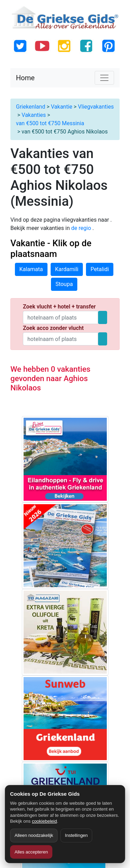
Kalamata (31, 269)
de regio (82, 228)
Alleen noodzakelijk (34, 835)
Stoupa (64, 284)
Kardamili (67, 269)
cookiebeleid (44, 821)
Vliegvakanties (96, 107)
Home (25, 78)
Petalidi (100, 269)
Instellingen (76, 835)
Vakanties (34, 115)
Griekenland (31, 107)
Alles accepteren (31, 852)
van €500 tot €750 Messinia (50, 123)
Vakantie (62, 107)
